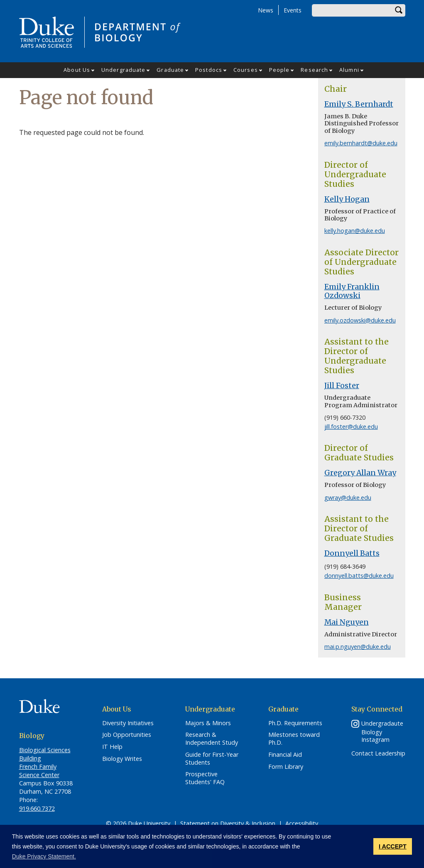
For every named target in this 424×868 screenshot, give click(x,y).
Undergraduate (123, 70)
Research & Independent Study (212, 739)
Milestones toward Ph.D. (294, 739)
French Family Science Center (39, 771)
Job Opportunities (127, 735)
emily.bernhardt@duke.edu (361, 143)
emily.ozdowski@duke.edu (360, 320)
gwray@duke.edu (348, 498)
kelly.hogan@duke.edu (355, 231)
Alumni (349, 70)
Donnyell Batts (352, 553)
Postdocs (209, 70)
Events (293, 10)
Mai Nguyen (347, 622)
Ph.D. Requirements (295, 723)
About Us (77, 70)
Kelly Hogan (347, 199)
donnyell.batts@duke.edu (359, 576)
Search (399, 10)
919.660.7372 (37, 808)
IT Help (112, 747)
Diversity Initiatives (128, 723)
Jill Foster (342, 386)
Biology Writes (122, 759)
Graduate (170, 70)
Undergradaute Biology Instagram (382, 732)
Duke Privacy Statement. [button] (44, 856)
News (266, 10)
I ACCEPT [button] (393, 846)
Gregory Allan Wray (360, 473)
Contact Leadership (378, 753)
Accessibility (302, 823)
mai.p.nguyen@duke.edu (358, 647)
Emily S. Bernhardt (359, 104)
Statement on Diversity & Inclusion (228, 823)
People (279, 70)
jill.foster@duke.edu (351, 427)
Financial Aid (285, 755)
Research (314, 70)
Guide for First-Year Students (212, 759)
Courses (246, 70)
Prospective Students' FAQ (205, 778)
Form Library (286, 767)
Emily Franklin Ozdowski (352, 291)
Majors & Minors (208, 723)
